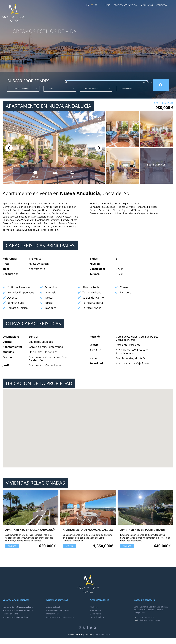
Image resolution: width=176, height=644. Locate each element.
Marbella (94, 607)
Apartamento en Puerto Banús (143, 530)
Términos (89, 634)
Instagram (81, 628)
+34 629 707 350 (147, 617)
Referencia (127, 89)
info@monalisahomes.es (151, 620)
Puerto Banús (96, 610)
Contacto (162, 5)
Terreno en (10, 614)
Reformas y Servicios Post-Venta (60, 617)
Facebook (88, 628)
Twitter (92, 628)
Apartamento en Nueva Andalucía (30, 530)
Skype (95, 628)
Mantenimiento (53, 614)
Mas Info (12, 546)
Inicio (107, 5)
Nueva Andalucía (97, 617)
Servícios (148, 5)
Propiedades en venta (125, 5)
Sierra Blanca (96, 614)
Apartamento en (18, 607)
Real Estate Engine (102, 634)
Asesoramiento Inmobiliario (58, 610)
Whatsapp (84, 628)
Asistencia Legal (53, 607)
